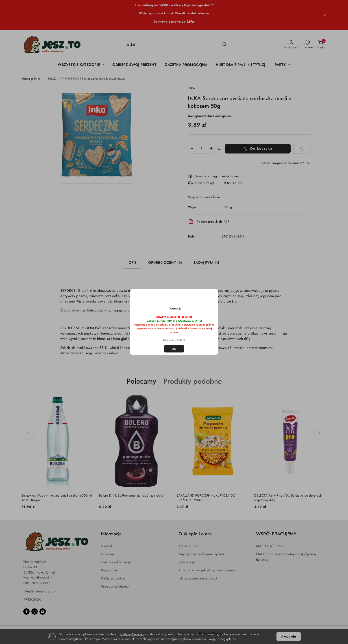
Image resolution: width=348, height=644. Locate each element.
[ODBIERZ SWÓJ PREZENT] (134, 65)
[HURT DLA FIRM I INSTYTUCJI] (241, 65)
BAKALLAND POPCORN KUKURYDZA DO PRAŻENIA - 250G (206, 498)
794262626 (32, 599)
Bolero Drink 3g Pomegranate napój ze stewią (131, 495)
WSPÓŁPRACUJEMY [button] (276, 534)
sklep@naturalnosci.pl (39, 591)
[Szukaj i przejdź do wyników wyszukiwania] (224, 45)
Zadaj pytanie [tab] (206, 263)
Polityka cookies (113, 578)
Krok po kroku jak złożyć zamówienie (207, 570)
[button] (96, 135)
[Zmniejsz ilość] (191, 149)
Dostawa (107, 554)
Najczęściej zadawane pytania (202, 554)
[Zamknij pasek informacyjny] (324, 15)
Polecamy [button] (141, 381)
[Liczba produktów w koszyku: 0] (321, 45)
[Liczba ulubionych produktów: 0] (307, 45)
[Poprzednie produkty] (29, 434)
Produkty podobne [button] (192, 381)
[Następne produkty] (319, 434)
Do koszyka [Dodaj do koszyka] (258, 148)
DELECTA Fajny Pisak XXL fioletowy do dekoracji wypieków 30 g (288, 498)
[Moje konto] (291, 45)
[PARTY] (283, 65)
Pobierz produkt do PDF (209, 222)
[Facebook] (26, 612)
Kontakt (107, 546)
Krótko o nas (188, 546)
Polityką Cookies (132, 634)
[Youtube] (43, 612)
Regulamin (109, 570)
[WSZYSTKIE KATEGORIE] (81, 65)
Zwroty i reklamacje (116, 562)
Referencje (187, 562)
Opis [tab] (133, 263)
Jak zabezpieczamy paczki (198, 578)
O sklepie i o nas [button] (195, 534)
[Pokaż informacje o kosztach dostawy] (240, 183)
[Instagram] (35, 612)
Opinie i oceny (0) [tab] (165, 263)
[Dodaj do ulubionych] (302, 149)
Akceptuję (288, 636)
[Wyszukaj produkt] (176, 45)
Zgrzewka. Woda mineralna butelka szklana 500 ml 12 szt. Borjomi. (57, 498)
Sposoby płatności (115, 586)
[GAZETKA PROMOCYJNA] (186, 65)
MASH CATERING (270, 546)
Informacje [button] (111, 534)
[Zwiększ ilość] (211, 149)
